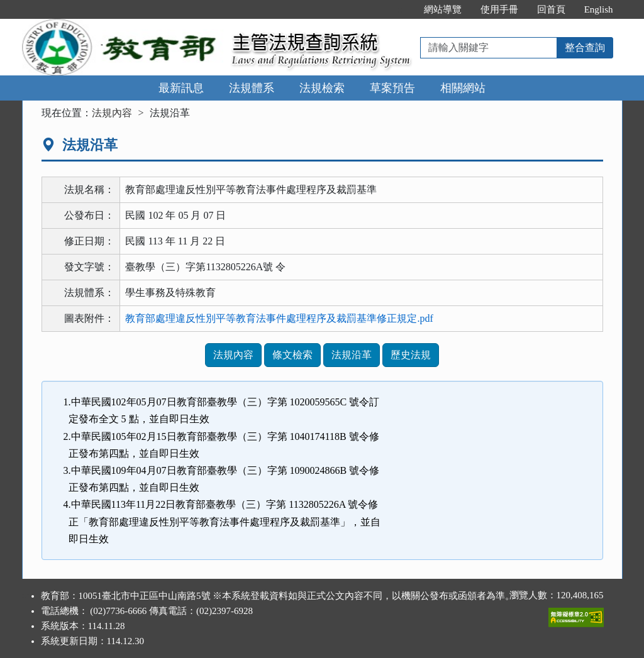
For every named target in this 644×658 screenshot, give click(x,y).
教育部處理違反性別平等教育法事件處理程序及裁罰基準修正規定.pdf (279, 318)
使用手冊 (499, 9)
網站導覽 (443, 9)
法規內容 (112, 113)
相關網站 (463, 88)
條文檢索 (292, 355)
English (599, 9)
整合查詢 (585, 47)
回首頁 (551, 9)
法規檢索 (322, 88)
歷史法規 (411, 355)
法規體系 (252, 88)
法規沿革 (352, 355)
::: (401, 9)
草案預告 (392, 88)
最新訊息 (181, 88)
